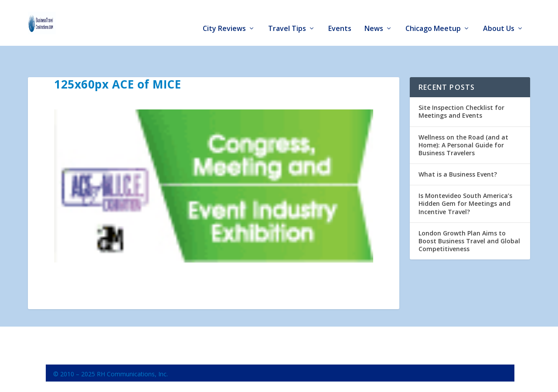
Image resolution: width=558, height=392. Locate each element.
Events (340, 18)
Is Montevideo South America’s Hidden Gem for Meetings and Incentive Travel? (465, 179)
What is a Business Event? (458, 149)
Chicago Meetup (433, 18)
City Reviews (224, 18)
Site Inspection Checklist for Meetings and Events (461, 87)
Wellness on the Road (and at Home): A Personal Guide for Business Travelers (463, 120)
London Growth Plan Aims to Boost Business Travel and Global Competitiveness (469, 216)
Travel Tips (287, 18)
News (374, 18)
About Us (499, 18)
